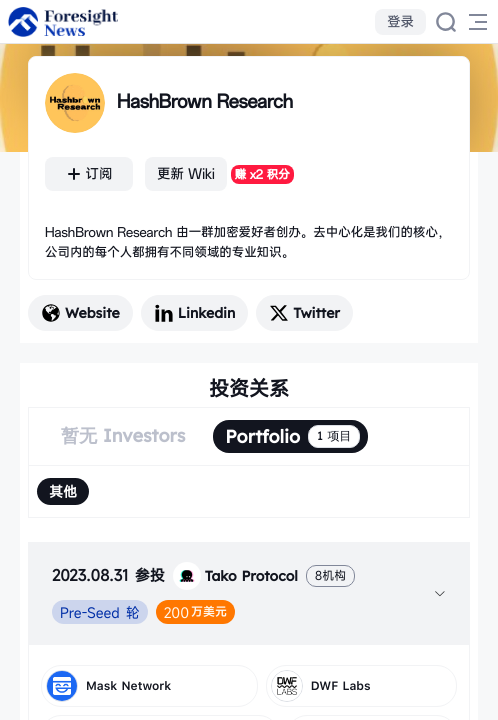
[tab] (249, 593)
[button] (249, 593)
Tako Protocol (235, 576)
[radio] (63, 491)
